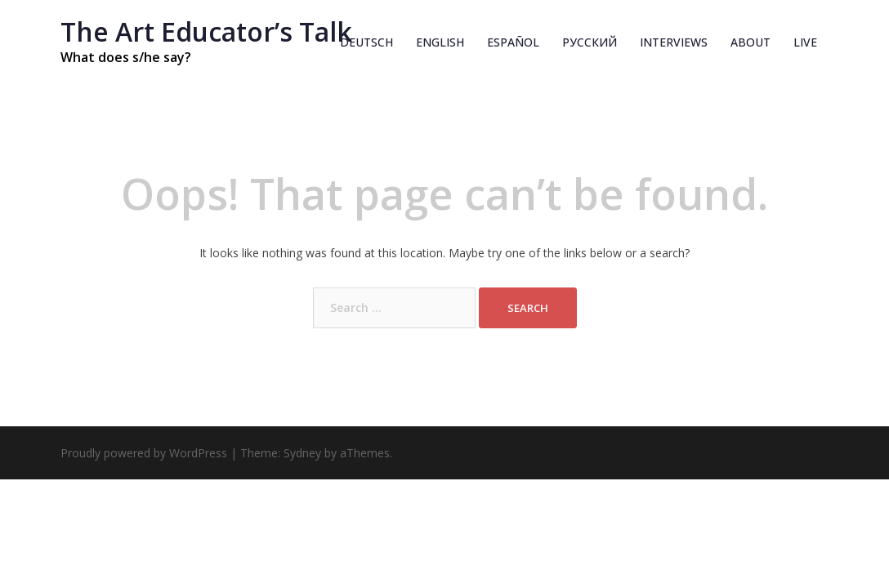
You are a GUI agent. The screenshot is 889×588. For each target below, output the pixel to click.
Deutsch (366, 42)
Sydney (302, 453)
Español (513, 42)
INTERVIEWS (674, 42)
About (751, 42)
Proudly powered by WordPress (144, 453)
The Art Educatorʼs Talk (206, 31)
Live (805, 42)
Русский (590, 42)
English (440, 42)
